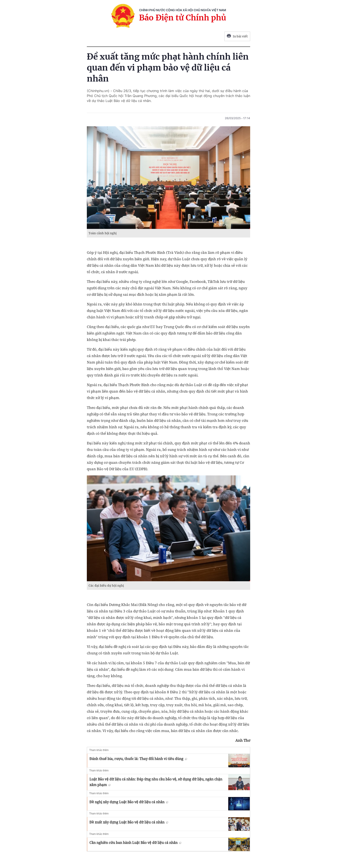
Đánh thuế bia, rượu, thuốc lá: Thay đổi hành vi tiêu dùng (138, 759)
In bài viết (237, 36)
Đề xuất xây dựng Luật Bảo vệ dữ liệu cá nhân (129, 822)
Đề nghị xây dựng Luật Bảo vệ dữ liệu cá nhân (129, 802)
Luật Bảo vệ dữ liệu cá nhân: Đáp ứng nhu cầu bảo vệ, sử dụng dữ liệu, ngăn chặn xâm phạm (156, 782)
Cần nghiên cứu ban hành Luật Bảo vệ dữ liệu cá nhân (135, 843)
